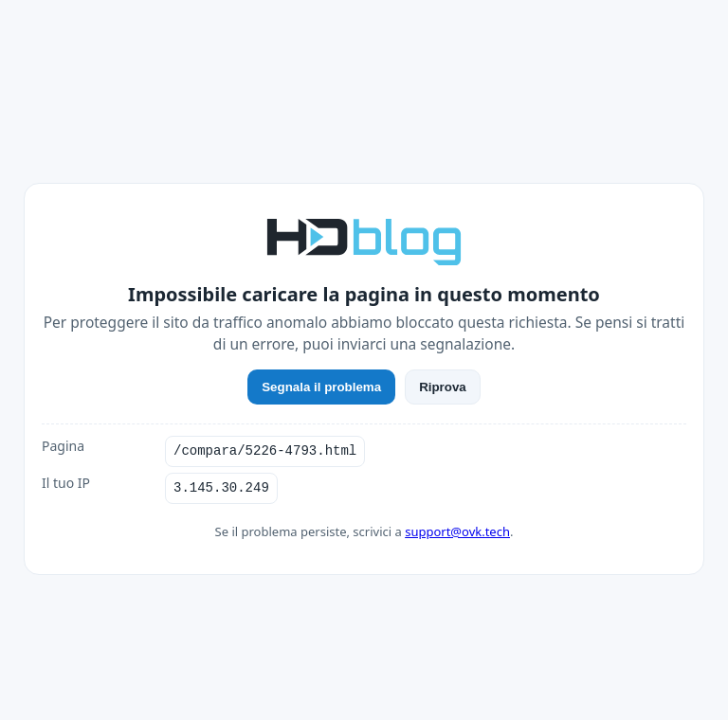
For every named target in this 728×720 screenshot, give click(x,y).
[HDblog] (364, 240)
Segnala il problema (321, 387)
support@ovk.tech (457, 531)
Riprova (443, 387)
